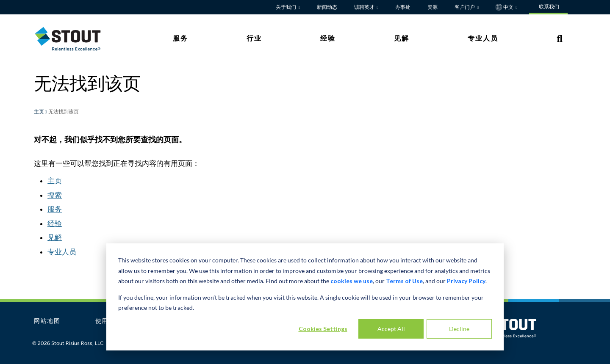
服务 (55, 209)
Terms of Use (404, 281)
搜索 (55, 195)
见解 (55, 237)
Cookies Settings (323, 329)
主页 (39, 112)
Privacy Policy (466, 281)
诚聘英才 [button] (365, 7)
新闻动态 (327, 7)
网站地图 (47, 321)
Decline (459, 329)
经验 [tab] (328, 38)
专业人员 (62, 252)
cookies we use (352, 281)
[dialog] (305, 297)
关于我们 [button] (287, 7)
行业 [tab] (254, 38)
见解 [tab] (402, 38)
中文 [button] (505, 7)
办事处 (403, 7)
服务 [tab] (180, 38)
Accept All (391, 329)
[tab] (74, 39)
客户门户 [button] (465, 7)
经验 (55, 223)
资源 (433, 7)
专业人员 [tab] (483, 38)
